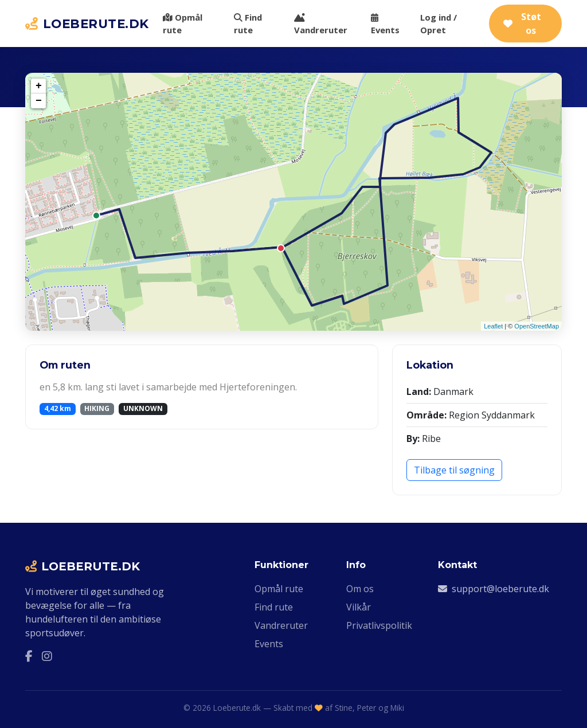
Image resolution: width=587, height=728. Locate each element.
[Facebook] (29, 656)
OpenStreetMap (537, 326)
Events (385, 25)
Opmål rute (183, 24)
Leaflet (493, 326)
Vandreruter (321, 25)
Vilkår (359, 607)
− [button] (39, 101)
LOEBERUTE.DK (87, 24)
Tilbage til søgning (454, 470)
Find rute (248, 24)
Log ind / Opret (439, 24)
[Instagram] (47, 656)
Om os (360, 589)
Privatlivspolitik (379, 625)
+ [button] (39, 86)
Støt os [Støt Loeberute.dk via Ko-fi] (522, 24)
